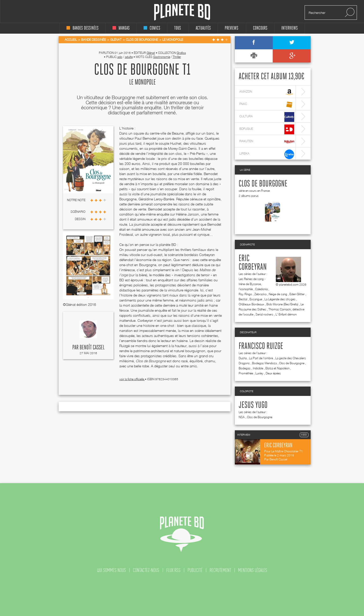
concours (260, 28)
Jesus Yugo (253, 405)
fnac (267, 105)
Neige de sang (278, 294)
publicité (195, 570)
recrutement (220, 570)
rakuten (267, 142)
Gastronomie (162, 57)
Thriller (177, 57)
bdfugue (267, 129)
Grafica (181, 53)
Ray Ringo (245, 294)
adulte (129, 57)
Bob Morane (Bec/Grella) (282, 304)
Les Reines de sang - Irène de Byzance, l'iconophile (252, 284)
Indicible (258, 368)
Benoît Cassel (92, 348)
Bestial (243, 299)
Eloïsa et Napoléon (277, 368)
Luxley (259, 373)
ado (120, 57)
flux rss (173, 570)
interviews (290, 28)
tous (178, 28)
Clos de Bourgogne (263, 184)
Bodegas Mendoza (264, 363)
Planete (182, 12)
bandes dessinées (83, 28)
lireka (267, 154)
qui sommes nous (111, 570)
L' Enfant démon (286, 314)
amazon (267, 92)
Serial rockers (264, 314)
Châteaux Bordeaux (251, 304)
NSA (242, 417)
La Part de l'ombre (261, 358)
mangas (121, 28)
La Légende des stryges (280, 299)
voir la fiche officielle (132, 379)
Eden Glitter (297, 294)
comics (152, 28)
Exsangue (256, 299)
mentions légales (253, 570)
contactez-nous (146, 570)
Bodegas (245, 368)
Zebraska (260, 294)
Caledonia (261, 289)
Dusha (243, 358)
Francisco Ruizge (261, 346)
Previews (232, 28)
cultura (267, 117)
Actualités (203, 28)
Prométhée (246, 373)
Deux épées (273, 373)
